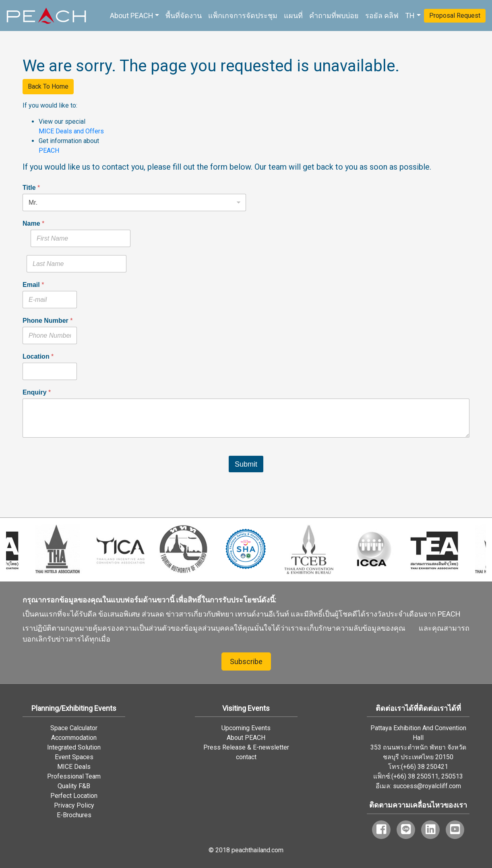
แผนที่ (293, 16)
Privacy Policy (74, 805)
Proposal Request (455, 16)
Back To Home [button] (48, 86)
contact (246, 757)
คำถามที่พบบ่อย (334, 16)
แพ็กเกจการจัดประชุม (243, 16)
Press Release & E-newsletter (246, 747)
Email (33, 285)
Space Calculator (74, 728)
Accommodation (74, 738)
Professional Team (74, 776)
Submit (246, 464)
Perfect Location (74, 796)
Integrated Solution (74, 747)
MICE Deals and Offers (71, 131)
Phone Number (48, 321)
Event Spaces (74, 757)
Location (38, 356)
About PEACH (132, 16)
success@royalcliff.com (427, 786)
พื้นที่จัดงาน (184, 16)
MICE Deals (74, 767)
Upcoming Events (246, 728)
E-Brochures (74, 815)
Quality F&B (74, 786)
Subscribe (246, 661)
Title (31, 188)
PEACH (49, 151)
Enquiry (37, 392)
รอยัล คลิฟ (382, 16)
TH (410, 16)
